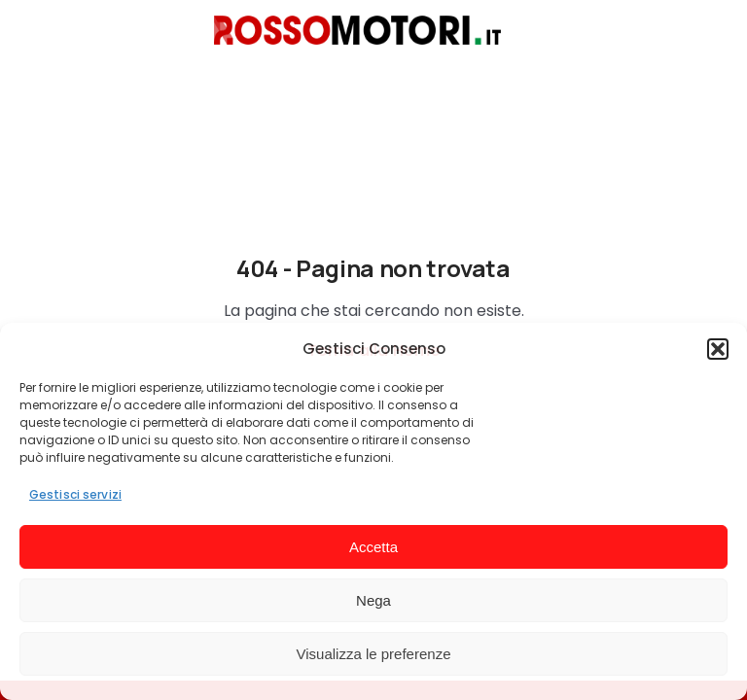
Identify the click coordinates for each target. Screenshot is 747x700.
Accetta (373, 547)
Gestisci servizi (75, 494)
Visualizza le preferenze (374, 654)
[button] (718, 349)
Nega (373, 600)
